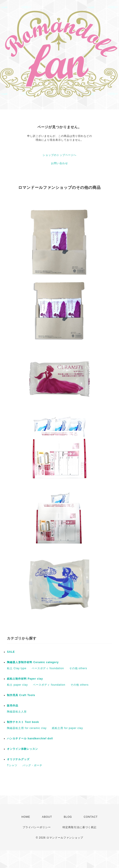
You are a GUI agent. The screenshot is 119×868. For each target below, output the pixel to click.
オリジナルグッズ (18, 759)
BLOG (68, 817)
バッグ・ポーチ (32, 765)
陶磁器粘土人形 (17, 712)
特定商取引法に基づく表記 (79, 827)
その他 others (78, 668)
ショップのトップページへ (59, 155)
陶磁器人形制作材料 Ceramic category (33, 662)
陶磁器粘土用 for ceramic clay (27, 728)
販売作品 (13, 706)
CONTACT (91, 817)
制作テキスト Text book (23, 722)
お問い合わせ (59, 163)
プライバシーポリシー (37, 827)
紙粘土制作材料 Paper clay (25, 679)
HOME (26, 817)
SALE (11, 652)
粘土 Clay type (17, 668)
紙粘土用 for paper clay (67, 728)
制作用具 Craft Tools (21, 695)
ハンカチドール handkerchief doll (30, 738)
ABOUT (47, 817)
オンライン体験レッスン (22, 749)
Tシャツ (12, 765)
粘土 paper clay (17, 685)
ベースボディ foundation (48, 668)
